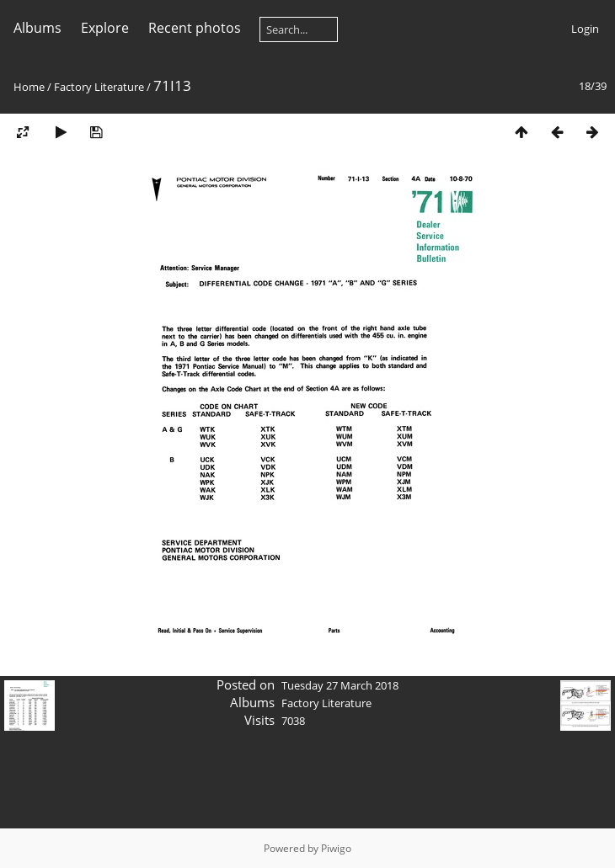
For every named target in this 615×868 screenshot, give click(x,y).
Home (29, 87)
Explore (105, 28)
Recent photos (195, 28)
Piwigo (336, 848)
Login (585, 29)
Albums (37, 28)
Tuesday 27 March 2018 (340, 685)
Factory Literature (99, 87)
